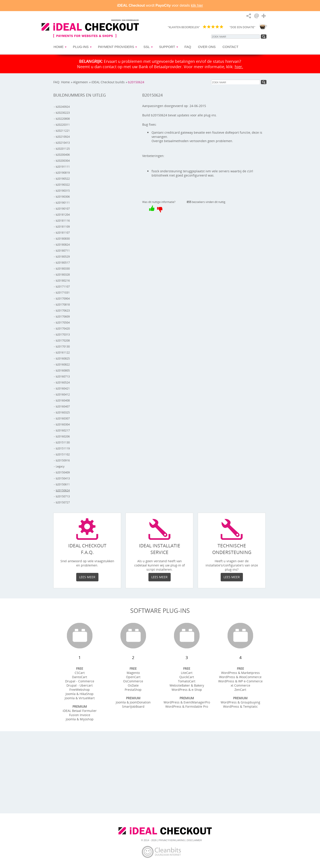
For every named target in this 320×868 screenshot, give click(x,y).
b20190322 (63, 185)
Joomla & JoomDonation (133, 702)
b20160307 (63, 418)
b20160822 (63, 364)
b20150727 (63, 502)
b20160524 (63, 382)
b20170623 (63, 311)
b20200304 (63, 161)
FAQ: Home (62, 82)
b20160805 (63, 370)
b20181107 (63, 233)
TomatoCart (187, 681)
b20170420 (63, 329)
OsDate (133, 685)
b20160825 (63, 359)
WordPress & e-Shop (187, 690)
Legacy (60, 466)
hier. (239, 67)
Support (167, 47)
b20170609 (63, 317)
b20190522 (63, 179)
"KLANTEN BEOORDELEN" (184, 27)
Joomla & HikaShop (80, 694)
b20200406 (63, 155)
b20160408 (63, 400)
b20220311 (63, 125)
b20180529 (63, 257)
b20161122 (63, 353)
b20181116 (63, 221)
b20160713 (63, 376)
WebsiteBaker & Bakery (187, 685)
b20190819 (63, 173)
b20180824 (63, 245)
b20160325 (63, 412)
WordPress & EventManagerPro (187, 702)
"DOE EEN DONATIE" (242, 27)
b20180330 (63, 269)
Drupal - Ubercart (80, 685)
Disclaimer (194, 840)
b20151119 (63, 448)
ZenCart (240, 690)
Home (59, 47)
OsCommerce (133, 681)
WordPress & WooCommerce (240, 677)
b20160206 (63, 436)
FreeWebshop (80, 690)
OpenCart (133, 677)
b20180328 (63, 275)
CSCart (80, 673)
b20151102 (63, 454)
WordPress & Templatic (240, 706)
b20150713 (63, 496)
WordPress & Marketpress (240, 673)
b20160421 (63, 388)
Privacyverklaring (172, 840)
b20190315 (63, 191)
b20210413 (63, 143)
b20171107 (63, 287)
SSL (146, 47)
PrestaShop (133, 690)
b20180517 (63, 263)
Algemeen (81, 82)
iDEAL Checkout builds (108, 82)
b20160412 (63, 394)
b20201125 (63, 149)
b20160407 (63, 406)
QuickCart (187, 677)
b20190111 (63, 203)
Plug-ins (81, 47)
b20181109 (63, 227)
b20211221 (63, 131)
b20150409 (63, 472)
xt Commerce (240, 685)
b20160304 (63, 424)
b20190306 (63, 197)
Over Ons (207, 47)
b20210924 (63, 137)
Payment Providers (116, 47)
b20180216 (63, 281)
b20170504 (63, 323)
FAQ (188, 47)
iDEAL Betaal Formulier (80, 711)
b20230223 (63, 113)
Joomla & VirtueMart (80, 698)
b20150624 (136, 82)
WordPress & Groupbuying (240, 702)
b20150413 (63, 478)
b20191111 (63, 167)
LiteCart (187, 673)
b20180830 (63, 239)
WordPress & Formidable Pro (187, 706)
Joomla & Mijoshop (80, 719)
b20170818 (63, 305)
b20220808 (63, 119)
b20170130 (63, 347)
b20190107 (63, 209)
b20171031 (63, 293)
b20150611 (63, 484)
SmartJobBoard (133, 706)
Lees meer (87, 577)
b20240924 (63, 107)
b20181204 (63, 215)
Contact (230, 47)
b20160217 (63, 430)
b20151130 (63, 442)
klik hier (197, 5)
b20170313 (63, 335)
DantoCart (80, 677)
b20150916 (63, 460)
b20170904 (63, 299)
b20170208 (63, 341)
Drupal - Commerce (80, 681)
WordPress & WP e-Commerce (240, 681)
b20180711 (63, 251)
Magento (133, 673)
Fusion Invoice (80, 715)
